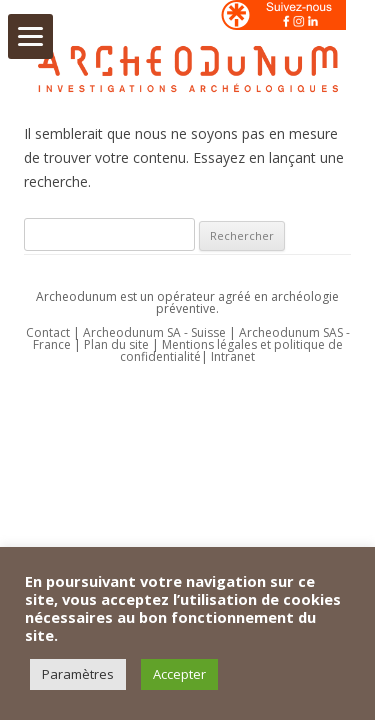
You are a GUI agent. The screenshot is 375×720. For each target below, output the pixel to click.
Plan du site (118, 344)
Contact (48, 332)
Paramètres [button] (78, 674)
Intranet (233, 356)
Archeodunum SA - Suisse (154, 332)
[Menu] (30, 36)
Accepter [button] (179, 674)
